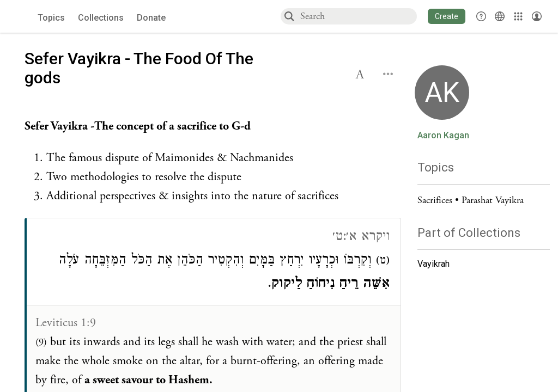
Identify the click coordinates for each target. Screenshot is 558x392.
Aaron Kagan (443, 136)
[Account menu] (537, 16)
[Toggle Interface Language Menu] (500, 16)
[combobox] (358, 16)
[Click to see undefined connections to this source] (213, 161)
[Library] (518, 16)
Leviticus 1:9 (66, 323)
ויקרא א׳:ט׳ (361, 238)
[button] (447, 16)
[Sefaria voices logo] (22, 17)
